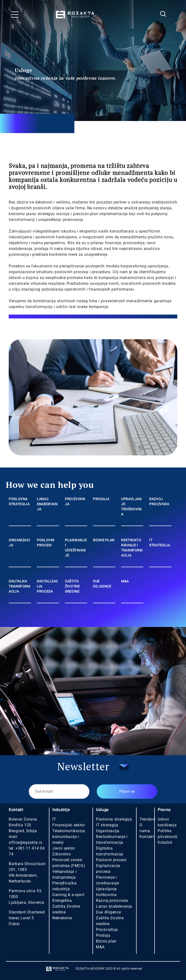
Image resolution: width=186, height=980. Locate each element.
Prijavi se (127, 791)
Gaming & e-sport (68, 895)
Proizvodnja (107, 930)
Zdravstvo (62, 854)
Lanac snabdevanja (114, 906)
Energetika (62, 901)
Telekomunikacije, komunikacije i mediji (69, 837)
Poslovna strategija (114, 819)
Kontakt (147, 837)
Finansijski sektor (69, 825)
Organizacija (108, 831)
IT (54, 819)
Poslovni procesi (111, 860)
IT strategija (107, 825)
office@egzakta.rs (26, 842)
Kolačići (165, 842)
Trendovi (147, 819)
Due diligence (108, 912)
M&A (100, 947)
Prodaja (103, 935)
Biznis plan (106, 941)
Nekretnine (62, 918)
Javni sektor (64, 848)
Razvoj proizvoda (112, 901)
